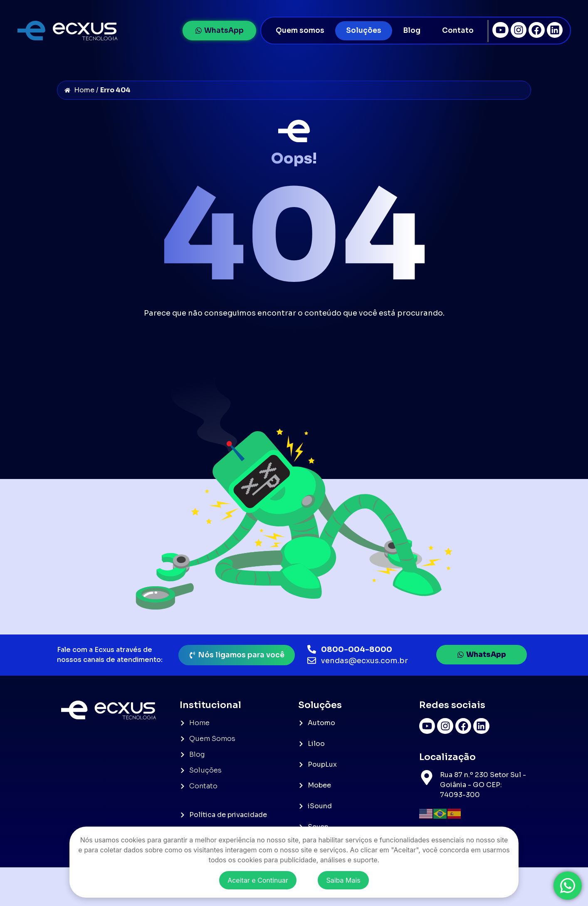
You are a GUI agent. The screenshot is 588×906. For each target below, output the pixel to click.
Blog (412, 31)
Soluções (364, 31)
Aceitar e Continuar (258, 880)
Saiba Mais (343, 880)
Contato (458, 31)
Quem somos (300, 31)
